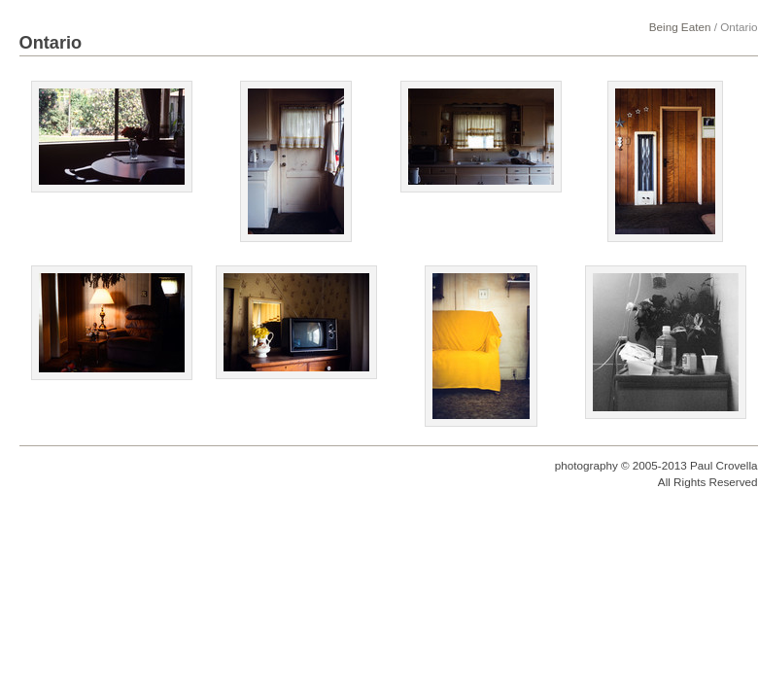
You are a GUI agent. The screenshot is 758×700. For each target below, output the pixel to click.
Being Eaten (680, 27)
